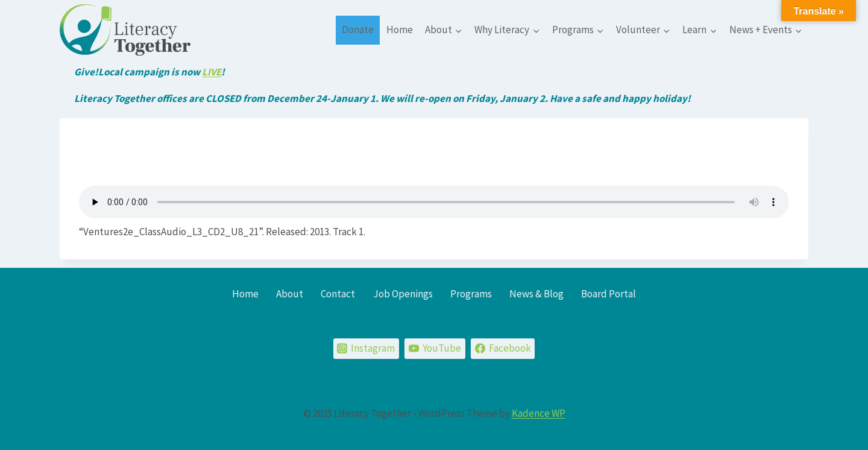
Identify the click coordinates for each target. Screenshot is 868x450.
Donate (358, 30)
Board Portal (609, 294)
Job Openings (403, 294)
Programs (471, 294)
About (290, 294)
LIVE (212, 72)
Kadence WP (539, 413)
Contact (338, 294)
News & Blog (536, 294)
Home (400, 30)
